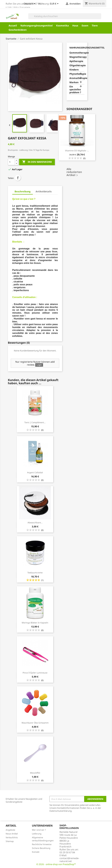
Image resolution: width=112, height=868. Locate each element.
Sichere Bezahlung (41, 848)
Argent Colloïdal (35, 472)
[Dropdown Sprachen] (30, 4)
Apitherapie (76, 61)
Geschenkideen (18, 30)
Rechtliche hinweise (42, 844)
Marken (74, 82)
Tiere (95, 26)
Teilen (18, 178)
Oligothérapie (77, 65)
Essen (85, 26)
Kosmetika (62, 26)
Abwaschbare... (35, 523)
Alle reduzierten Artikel (74, 172)
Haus (75, 26)
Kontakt (36, 852)
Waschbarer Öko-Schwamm (35, 723)
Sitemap (10, 841)
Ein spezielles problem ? (75, 90)
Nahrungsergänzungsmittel (37, 26)
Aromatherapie (77, 78)
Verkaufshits (12, 837)
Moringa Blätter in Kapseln (35, 623)
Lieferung (37, 834)
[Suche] (65, 16)
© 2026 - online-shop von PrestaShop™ (56, 864)
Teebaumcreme (35, 573)
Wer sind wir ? (39, 830)
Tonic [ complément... (35, 422)
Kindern (74, 70)
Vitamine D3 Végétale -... (77, 151)
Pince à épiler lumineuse (35, 673)
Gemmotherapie (77, 53)
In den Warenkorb (37, 162)
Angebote (10, 830)
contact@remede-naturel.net (69, 860)
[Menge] (11, 162)
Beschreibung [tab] (23, 191)
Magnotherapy (77, 57)
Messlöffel (35, 773)
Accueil (13, 26)
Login (39, 365)
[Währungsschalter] (55, 4)
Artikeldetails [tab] (44, 191)
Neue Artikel (12, 834)
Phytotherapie (77, 74)
